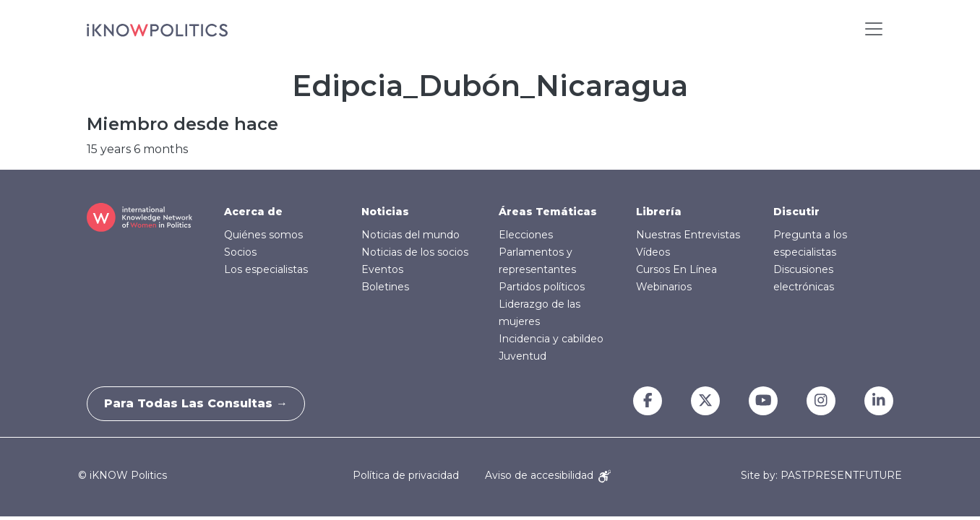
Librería (659, 212)
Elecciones (526, 235)
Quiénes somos (263, 235)
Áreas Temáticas (548, 212)
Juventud (523, 356)
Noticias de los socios (415, 252)
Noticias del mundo (411, 235)
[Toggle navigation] (874, 29)
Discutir (796, 212)
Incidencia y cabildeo (551, 339)
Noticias (385, 212)
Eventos (382, 269)
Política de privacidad (406, 475)
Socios (240, 252)
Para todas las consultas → (201, 403)
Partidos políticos (542, 287)
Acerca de (253, 212)
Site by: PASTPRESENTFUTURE (821, 476)
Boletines (385, 287)
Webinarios (664, 287)
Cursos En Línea (676, 269)
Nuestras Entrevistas (688, 235)
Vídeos (653, 252)
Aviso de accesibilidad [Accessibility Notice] (548, 475)
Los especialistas (266, 269)
